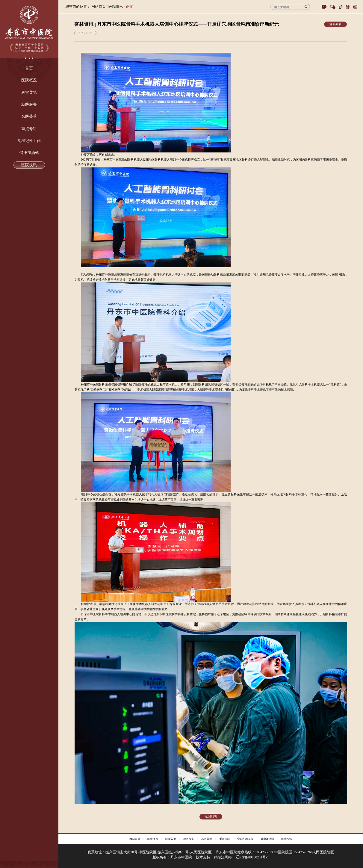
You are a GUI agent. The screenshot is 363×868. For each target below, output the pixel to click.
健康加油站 (267, 839)
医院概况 (153, 839)
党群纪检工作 (245, 839)
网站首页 (99, 7)
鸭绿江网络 (223, 857)
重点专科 (225, 839)
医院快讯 (287, 839)
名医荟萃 (207, 839)
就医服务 (189, 839)
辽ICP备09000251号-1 (252, 857)
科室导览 (171, 839)
